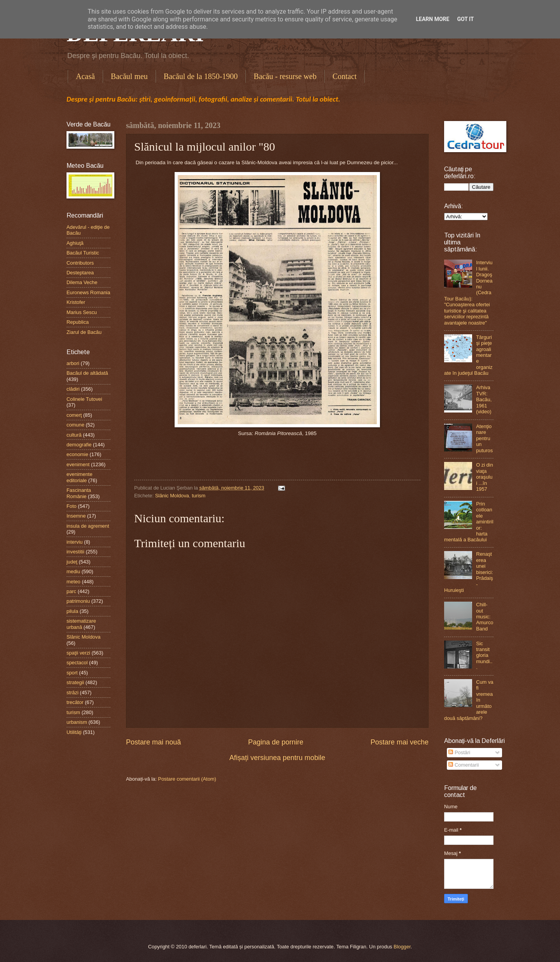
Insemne (76, 516)
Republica (78, 322)
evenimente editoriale (80, 477)
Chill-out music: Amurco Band (485, 617)
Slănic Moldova (172, 496)
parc (71, 591)
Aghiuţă (75, 243)
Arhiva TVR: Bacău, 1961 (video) (484, 399)
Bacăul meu (129, 76)
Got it (465, 19)
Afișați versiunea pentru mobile (277, 758)
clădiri (73, 389)
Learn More (432, 19)
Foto (72, 506)
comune (75, 425)
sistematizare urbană (81, 624)
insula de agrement (88, 526)
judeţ (72, 562)
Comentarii (464, 765)
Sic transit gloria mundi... (484, 656)
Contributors (80, 263)
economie (77, 454)
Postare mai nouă (153, 742)
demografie (79, 445)
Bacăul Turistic (83, 253)
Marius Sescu (82, 312)
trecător (75, 702)
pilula (72, 611)
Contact (345, 76)
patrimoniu (78, 601)
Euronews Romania (88, 292)
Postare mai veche (400, 742)
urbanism (77, 722)
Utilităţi (74, 732)
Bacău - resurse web (285, 76)
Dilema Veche (82, 282)
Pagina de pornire (276, 742)
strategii (75, 682)
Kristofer (76, 302)
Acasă (85, 76)
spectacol (77, 663)
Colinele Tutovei (84, 399)
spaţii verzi (78, 653)
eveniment (78, 464)
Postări (459, 752)
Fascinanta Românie (79, 493)
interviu (75, 542)
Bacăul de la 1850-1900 (201, 76)
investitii (75, 552)
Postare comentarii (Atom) (187, 779)
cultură (74, 435)
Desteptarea (80, 273)
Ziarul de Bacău (84, 332)
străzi (73, 693)
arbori (73, 363)
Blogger (402, 947)
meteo (73, 582)
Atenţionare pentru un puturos (484, 438)
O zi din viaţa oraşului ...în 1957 (485, 477)
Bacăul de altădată (87, 373)
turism (199, 496)
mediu (73, 571)
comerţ (74, 415)
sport (72, 673)
